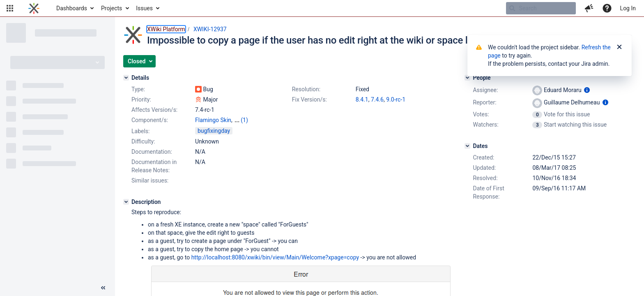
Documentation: (152, 152)
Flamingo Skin (213, 120)
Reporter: (484, 102)
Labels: (140, 131)
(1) (244, 120)
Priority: (141, 99)
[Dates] (467, 146)
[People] (467, 78)
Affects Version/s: (154, 110)
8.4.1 (362, 99)
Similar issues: (150, 180)
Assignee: (485, 90)
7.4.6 (377, 99)
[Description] (126, 202)
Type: (138, 89)
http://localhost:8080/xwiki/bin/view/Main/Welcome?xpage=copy (275, 257)
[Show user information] (587, 90)
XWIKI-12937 (210, 29)
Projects (112, 8)
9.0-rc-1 (396, 99)
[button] (10, 8)
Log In (628, 8)
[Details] (126, 78)
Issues (144, 8)
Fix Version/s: (309, 99)
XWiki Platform (166, 29)
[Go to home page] (34, 8)
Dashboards (72, 8)
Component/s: (150, 120)
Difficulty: (143, 141)
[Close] (619, 47)
